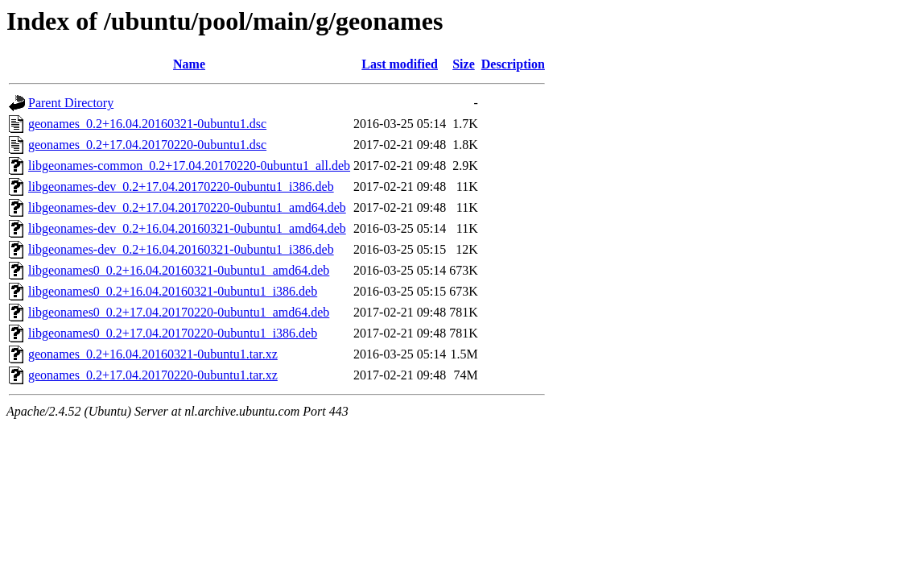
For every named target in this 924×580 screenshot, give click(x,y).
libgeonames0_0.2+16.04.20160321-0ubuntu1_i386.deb (173, 291)
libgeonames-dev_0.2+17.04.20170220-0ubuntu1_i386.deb (181, 186)
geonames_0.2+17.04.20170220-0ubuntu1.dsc (147, 145)
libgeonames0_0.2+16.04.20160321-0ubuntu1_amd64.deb (179, 270)
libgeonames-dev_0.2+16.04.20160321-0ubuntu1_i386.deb (181, 249)
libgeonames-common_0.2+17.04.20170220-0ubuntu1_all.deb (189, 166)
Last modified (400, 64)
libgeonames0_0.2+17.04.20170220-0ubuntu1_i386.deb (173, 333)
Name (189, 64)
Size (464, 64)
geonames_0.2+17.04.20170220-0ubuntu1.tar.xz (153, 375)
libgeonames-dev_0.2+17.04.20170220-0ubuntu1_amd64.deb (187, 207)
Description (513, 64)
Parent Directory (71, 103)
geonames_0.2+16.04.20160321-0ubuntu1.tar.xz (153, 354)
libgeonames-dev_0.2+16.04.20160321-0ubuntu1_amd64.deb (187, 228)
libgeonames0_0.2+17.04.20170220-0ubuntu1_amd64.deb (179, 312)
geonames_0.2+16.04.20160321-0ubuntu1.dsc (147, 124)
